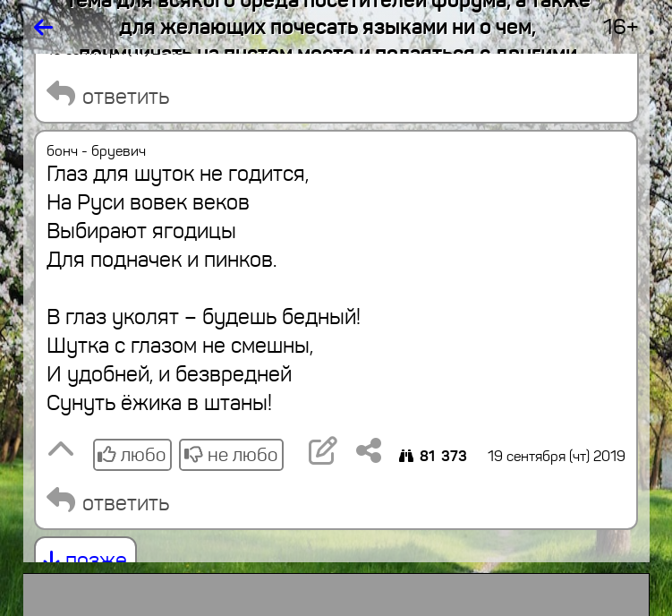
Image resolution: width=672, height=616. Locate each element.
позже (85, 560)
